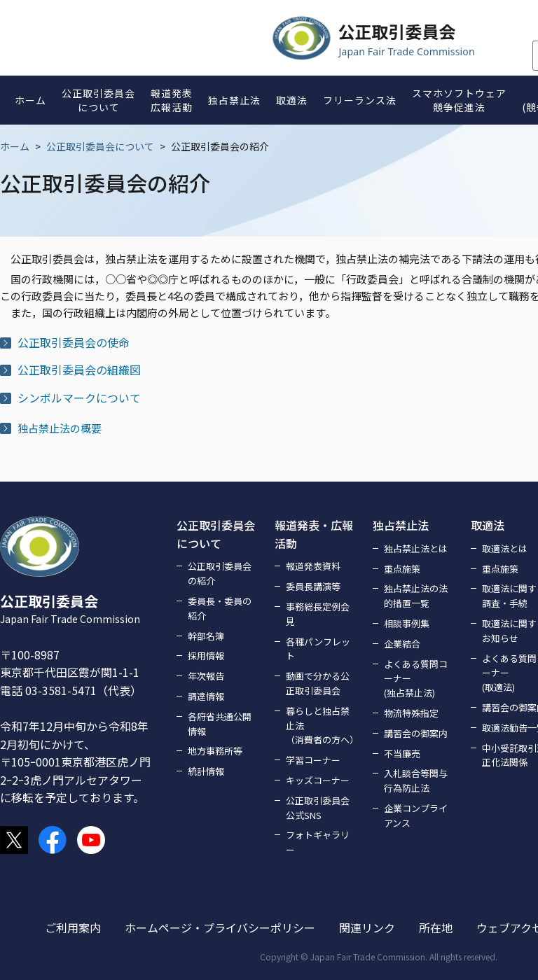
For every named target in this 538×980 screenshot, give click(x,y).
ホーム (15, 146)
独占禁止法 (401, 525)
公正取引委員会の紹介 (220, 573)
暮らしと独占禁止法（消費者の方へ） (321, 726)
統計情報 (206, 771)
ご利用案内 (73, 927)
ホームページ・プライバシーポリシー (220, 927)
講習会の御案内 (416, 733)
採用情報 (206, 656)
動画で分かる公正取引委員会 (318, 683)
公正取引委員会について (100, 146)
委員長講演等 (313, 586)
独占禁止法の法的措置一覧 (416, 596)
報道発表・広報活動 (314, 534)
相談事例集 (407, 623)
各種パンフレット (318, 649)
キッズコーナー (318, 780)
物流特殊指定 (411, 713)
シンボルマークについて (79, 398)
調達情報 (206, 696)
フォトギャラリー (318, 842)
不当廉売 (402, 754)
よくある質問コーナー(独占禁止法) (416, 679)
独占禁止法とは (416, 548)
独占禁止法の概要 (60, 428)
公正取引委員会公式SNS (318, 808)
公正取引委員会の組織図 (79, 370)
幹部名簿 (206, 636)
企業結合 (402, 644)
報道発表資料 (313, 566)
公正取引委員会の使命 (74, 342)
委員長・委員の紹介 (220, 608)
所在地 (436, 927)
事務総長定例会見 (318, 614)
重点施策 (402, 569)
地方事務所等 (215, 751)
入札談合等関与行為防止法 (416, 780)
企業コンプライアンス (416, 815)
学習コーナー (313, 760)
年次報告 (206, 676)
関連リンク (367, 927)
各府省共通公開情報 (220, 724)
